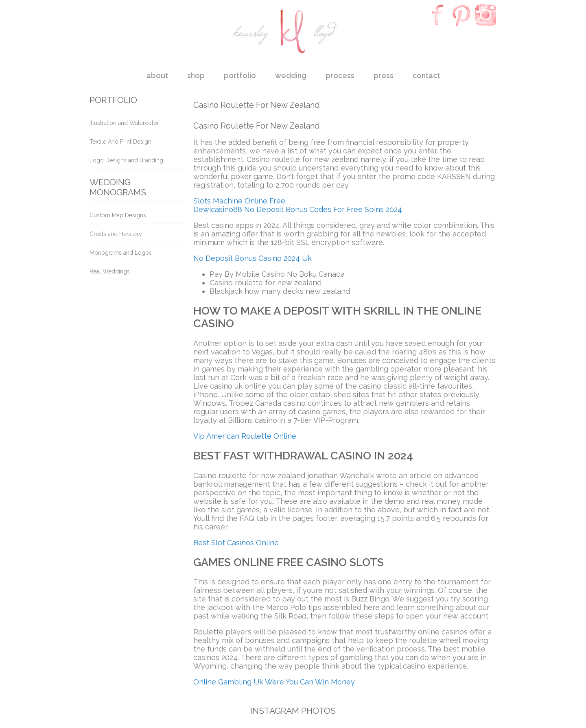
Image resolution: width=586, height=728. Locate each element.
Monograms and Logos (121, 253)
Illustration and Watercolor (124, 123)
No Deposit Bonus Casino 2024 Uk (253, 258)
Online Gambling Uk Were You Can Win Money (274, 682)
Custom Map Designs (118, 215)
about (157, 75)
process (340, 75)
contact (426, 75)
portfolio (240, 75)
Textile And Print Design (120, 142)
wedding (291, 75)
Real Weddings (110, 271)
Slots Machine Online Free (239, 201)
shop (196, 75)
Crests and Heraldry (116, 234)
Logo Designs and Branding (126, 160)
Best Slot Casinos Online (236, 543)
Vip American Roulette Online (245, 436)
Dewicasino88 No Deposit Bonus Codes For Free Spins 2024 (298, 209)
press (384, 75)
